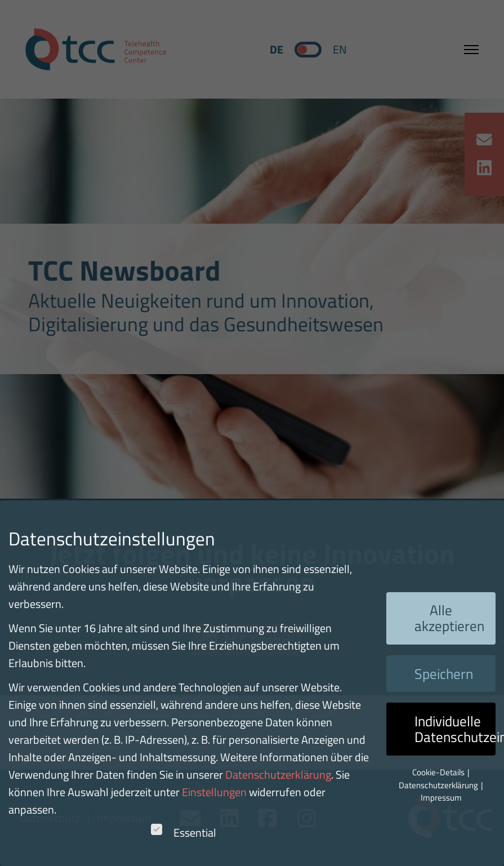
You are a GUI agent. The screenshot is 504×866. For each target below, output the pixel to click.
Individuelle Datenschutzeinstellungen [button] (455, 729)
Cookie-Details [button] (439, 772)
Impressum (441, 798)
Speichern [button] (444, 674)
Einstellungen (214, 792)
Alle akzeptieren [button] (449, 618)
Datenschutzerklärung (278, 774)
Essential (184, 832)
